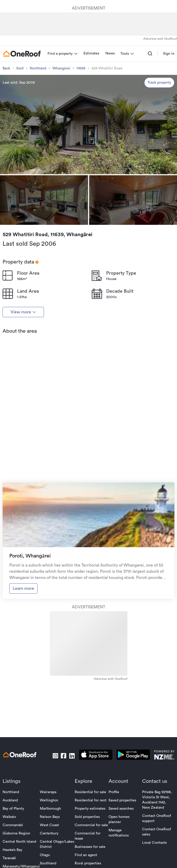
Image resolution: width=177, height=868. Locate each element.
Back (6, 68)
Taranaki (9, 858)
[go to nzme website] (164, 756)
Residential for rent (91, 800)
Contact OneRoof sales (157, 832)
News (110, 53)
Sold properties (87, 817)
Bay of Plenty (13, 809)
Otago (45, 855)
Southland (48, 863)
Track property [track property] (159, 83)
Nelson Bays (50, 817)
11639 (81, 68)
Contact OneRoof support (157, 818)
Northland (38, 68)
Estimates (91, 53)
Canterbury (49, 833)
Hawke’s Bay (12, 850)
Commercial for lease (88, 836)
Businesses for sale (90, 847)
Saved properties (122, 800)
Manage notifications (119, 833)
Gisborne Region (16, 833)
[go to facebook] (64, 756)
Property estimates (90, 809)
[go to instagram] (55, 756)
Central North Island (19, 842)
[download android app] (133, 756)
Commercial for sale (91, 825)
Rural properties (88, 863)
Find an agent (86, 855)
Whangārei (61, 68)
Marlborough (50, 809)
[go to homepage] (22, 54)
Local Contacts (154, 843)
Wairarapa (48, 792)
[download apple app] (96, 756)
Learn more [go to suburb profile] (23, 588)
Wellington (49, 800)
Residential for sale (90, 792)
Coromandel (13, 825)
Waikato (9, 817)
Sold (20, 68)
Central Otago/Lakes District (57, 844)
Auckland (10, 800)
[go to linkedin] (72, 756)
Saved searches (121, 809)
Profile (114, 792)
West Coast (49, 825)
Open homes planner (119, 819)
